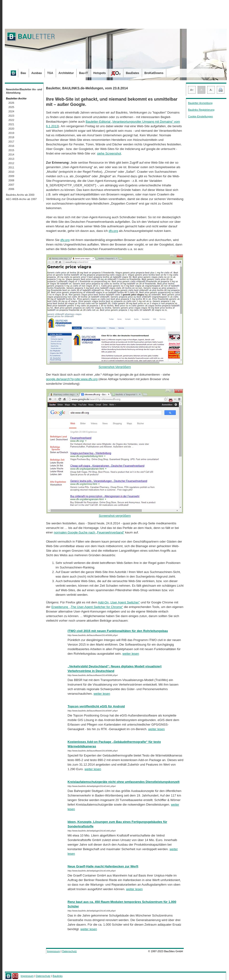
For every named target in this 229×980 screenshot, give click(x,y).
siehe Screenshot (109, 153)
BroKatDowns (154, 73)
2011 (11, 167)
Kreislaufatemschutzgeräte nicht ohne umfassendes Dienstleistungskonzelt (123, 782)
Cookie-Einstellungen (200, 116)
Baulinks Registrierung (201, 110)
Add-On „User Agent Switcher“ (119, 602)
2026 (11, 103)
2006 (11, 189)
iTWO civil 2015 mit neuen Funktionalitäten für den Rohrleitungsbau (118, 631)
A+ (192, 90)
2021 (11, 124)
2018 (11, 137)
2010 (11, 172)
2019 (11, 133)
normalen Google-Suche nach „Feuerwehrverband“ (89, 532)
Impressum (53, 951)
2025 (11, 107)
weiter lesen (131, 654)
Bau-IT (83, 73)
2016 (11, 146)
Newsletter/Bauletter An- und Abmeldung (24, 91)
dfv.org (113, 231)
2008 (11, 180)
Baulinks (58, 976)
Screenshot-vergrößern (115, 514)
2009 (11, 176)
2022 (11, 120)
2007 (11, 185)
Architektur (66, 73)
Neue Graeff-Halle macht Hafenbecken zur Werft (103, 866)
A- (211, 90)
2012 (11, 163)
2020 (11, 129)
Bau (23, 73)
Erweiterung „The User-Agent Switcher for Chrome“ (87, 607)
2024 (11, 111)
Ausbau (37, 73)
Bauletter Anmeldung (200, 103)
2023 (11, 116)
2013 (11, 159)
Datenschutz (69, 951)
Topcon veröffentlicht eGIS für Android (96, 706)
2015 (11, 150)
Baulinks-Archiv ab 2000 (20, 195)
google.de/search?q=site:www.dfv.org (72, 379)
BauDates (132, 73)
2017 (11, 142)
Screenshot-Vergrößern (115, 365)
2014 (11, 155)
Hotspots (99, 73)
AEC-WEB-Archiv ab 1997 (21, 199)
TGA (50, 73)
